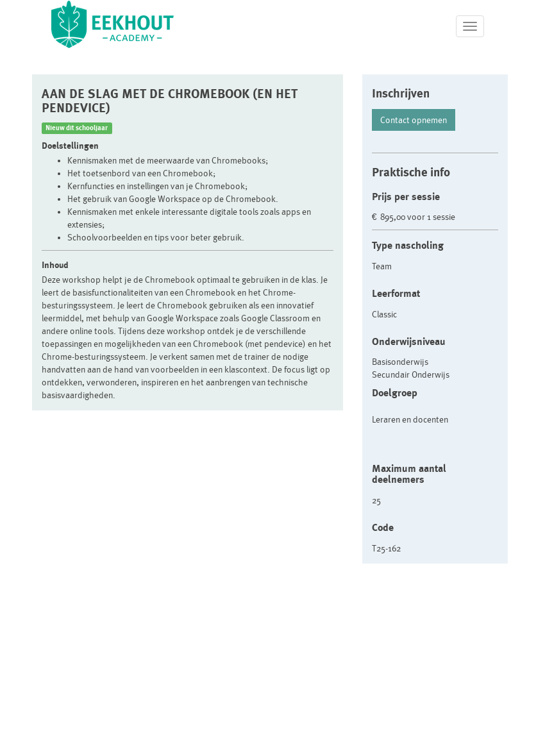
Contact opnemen (414, 120)
